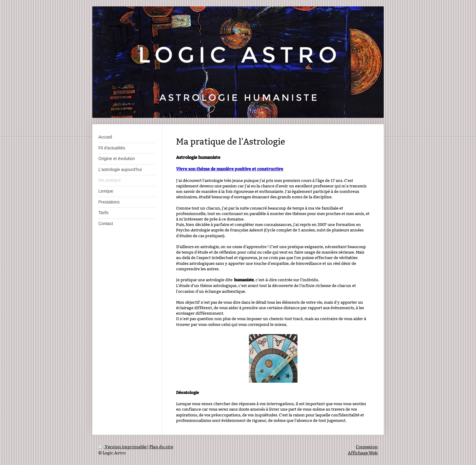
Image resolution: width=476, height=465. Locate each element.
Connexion (367, 447)
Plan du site (161, 447)
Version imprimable (123, 447)
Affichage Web (363, 453)
